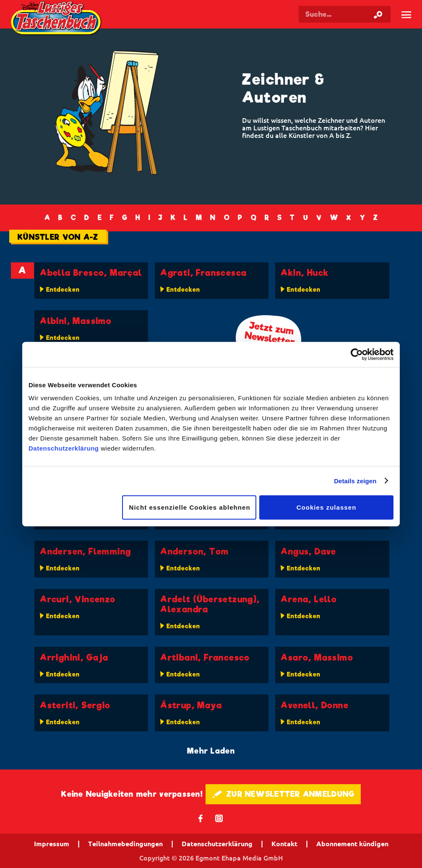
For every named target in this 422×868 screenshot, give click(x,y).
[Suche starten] (378, 14)
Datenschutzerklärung (64, 448)
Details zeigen (355, 481)
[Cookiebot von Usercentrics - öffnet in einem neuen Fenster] (357, 354)
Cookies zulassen (327, 507)
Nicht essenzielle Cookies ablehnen (190, 507)
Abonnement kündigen (352, 844)
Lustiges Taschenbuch (57, 19)
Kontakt (284, 844)
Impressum (52, 844)
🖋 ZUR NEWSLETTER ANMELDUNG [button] (283, 794)
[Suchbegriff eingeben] (345, 14)
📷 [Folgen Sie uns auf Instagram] (219, 818)
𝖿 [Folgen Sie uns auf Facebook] (201, 818)
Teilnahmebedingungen (125, 844)
